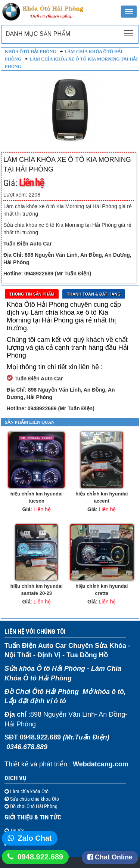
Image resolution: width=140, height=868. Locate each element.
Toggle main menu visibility (129, 31)
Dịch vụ (15, 778)
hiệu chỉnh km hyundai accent (102, 497)
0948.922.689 (40, 857)
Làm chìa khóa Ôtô (29, 791)
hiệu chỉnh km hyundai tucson (37, 497)
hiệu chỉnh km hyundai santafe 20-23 (37, 590)
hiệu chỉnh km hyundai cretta (102, 590)
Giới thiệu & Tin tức (33, 817)
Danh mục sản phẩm (38, 34)
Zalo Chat (35, 838)
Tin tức (17, 831)
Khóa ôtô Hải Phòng (31, 52)
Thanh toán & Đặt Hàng (94, 294)
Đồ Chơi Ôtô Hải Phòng (42, 692)
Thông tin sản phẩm (32, 294)
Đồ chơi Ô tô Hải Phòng (33, 806)
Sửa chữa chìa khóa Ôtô (34, 799)
